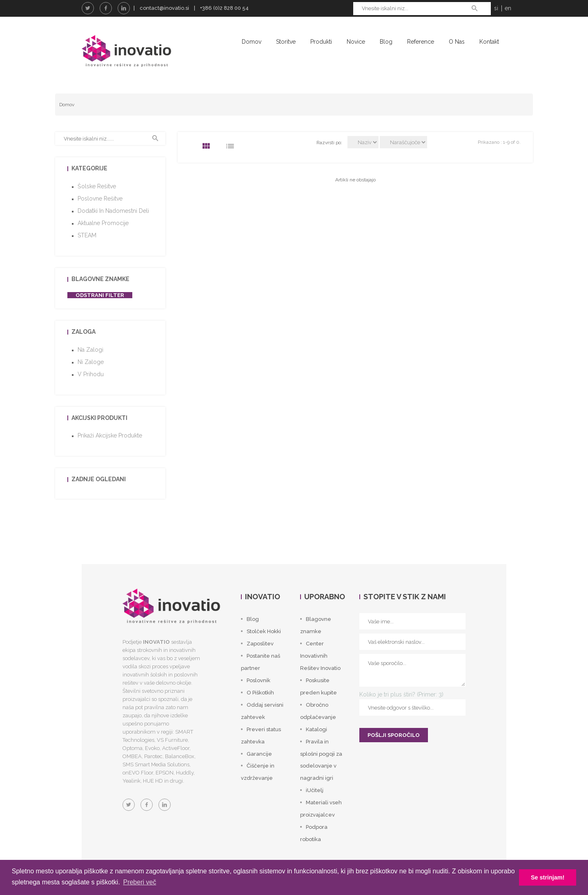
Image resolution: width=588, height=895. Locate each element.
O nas (457, 42)
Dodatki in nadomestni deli (113, 211)
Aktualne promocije (103, 223)
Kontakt (489, 42)
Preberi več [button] (139, 882)
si (496, 8)
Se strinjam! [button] (548, 877)
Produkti (321, 42)
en (508, 8)
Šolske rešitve (97, 186)
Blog (386, 42)
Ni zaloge (91, 362)
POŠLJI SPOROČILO (394, 735)
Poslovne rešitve (100, 199)
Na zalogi (90, 350)
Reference (421, 42)
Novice (356, 42)
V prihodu (91, 374)
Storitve (286, 42)
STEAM (87, 235)
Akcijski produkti (99, 418)
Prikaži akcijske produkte (110, 435)
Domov (252, 42)
